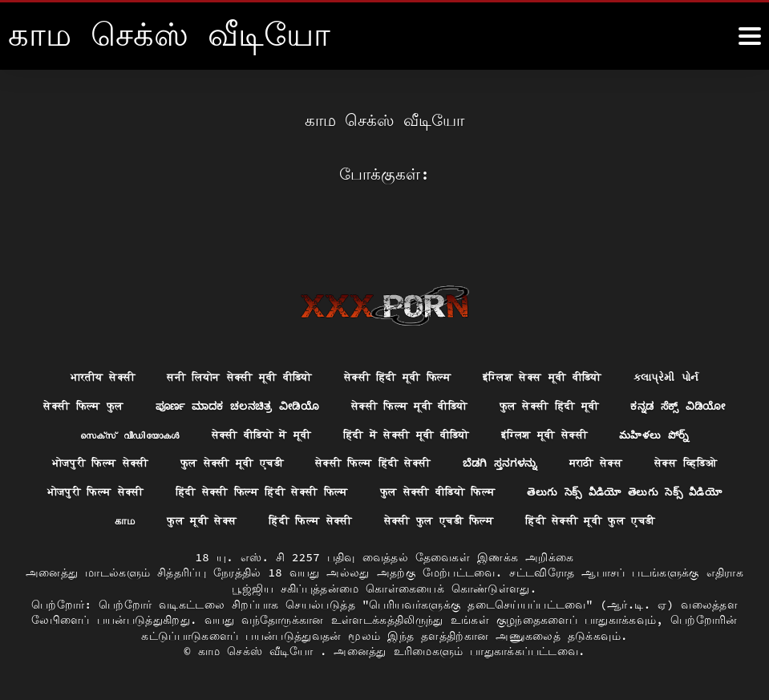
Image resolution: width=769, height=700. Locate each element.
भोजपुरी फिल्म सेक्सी (186, 432)
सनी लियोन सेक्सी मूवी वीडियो (229, 343)
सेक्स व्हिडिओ (127, 461)
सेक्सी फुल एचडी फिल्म (647, 491)
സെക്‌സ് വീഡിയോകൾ (231, 403)
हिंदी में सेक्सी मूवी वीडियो (530, 403)
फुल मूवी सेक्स (395, 491)
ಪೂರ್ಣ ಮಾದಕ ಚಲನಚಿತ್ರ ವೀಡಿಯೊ (293, 373)
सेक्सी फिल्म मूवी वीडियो (476, 373)
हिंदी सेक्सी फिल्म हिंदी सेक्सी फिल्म (424, 461)
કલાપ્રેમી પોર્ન (687, 343)
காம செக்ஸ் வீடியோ (259, 651)
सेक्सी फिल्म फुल (130, 373)
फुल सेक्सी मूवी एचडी (327, 432)
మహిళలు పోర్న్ (65, 432)
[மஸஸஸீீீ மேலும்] (750, 36)
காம (315, 491)
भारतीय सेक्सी (82, 343)
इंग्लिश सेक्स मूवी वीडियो (554, 343)
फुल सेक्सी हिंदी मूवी (627, 373)
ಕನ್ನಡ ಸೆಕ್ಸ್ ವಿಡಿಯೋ (93, 403)
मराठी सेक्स (711, 432)
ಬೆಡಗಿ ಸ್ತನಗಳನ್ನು (611, 432)
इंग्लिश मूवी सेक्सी (678, 403)
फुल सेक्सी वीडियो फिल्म (613, 461)
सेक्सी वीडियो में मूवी (372, 403)
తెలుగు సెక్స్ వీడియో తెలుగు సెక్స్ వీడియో (167, 491)
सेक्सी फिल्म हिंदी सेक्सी (477, 432)
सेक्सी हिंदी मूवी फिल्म (399, 343)
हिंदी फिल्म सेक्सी (510, 491)
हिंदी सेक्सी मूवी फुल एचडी (384, 520)
